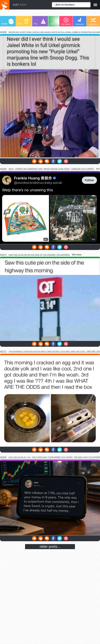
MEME (8, 22)
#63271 (3, 351)
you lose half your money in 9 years (52, 457)
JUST (20, 5)
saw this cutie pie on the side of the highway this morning (39, 255)
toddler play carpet (83, 169)
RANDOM (93, 22)
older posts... (50, 546)
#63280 (3, 169)
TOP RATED (66, 22)
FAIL (40, 22)
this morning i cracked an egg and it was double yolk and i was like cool (47, 351)
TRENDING (80, 21)
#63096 (3, 32)
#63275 (3, 255)
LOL (56, 22)
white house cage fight (57, 169)
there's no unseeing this (29, 169)
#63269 (3, 457)
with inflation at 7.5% (20, 457)
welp (11, 169)
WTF (23, 22)
